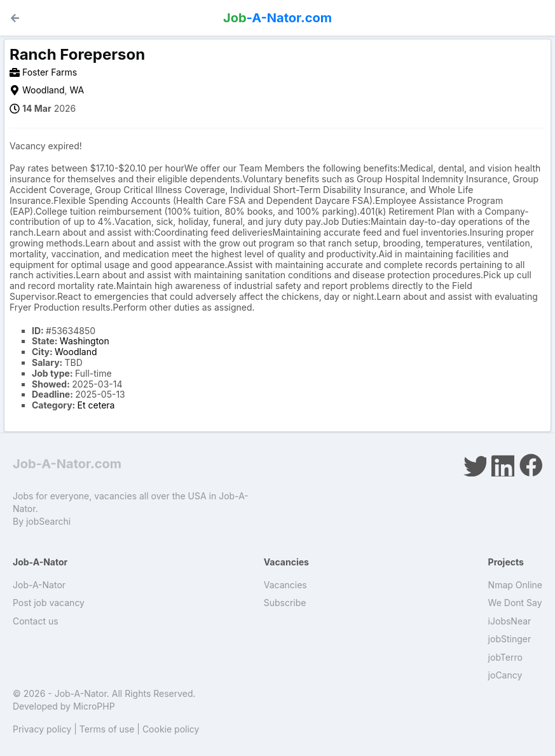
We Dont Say (515, 603)
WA (77, 90)
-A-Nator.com (277, 18)
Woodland (44, 90)
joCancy (505, 675)
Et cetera (96, 405)
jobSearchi (48, 521)
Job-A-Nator (39, 585)
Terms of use (107, 729)
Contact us (36, 621)
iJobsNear (510, 621)
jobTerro (505, 657)
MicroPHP (94, 706)
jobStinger (510, 639)
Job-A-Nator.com (67, 464)
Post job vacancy (49, 603)
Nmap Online (515, 585)
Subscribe (285, 603)
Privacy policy (42, 729)
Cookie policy (171, 729)
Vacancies (285, 585)
